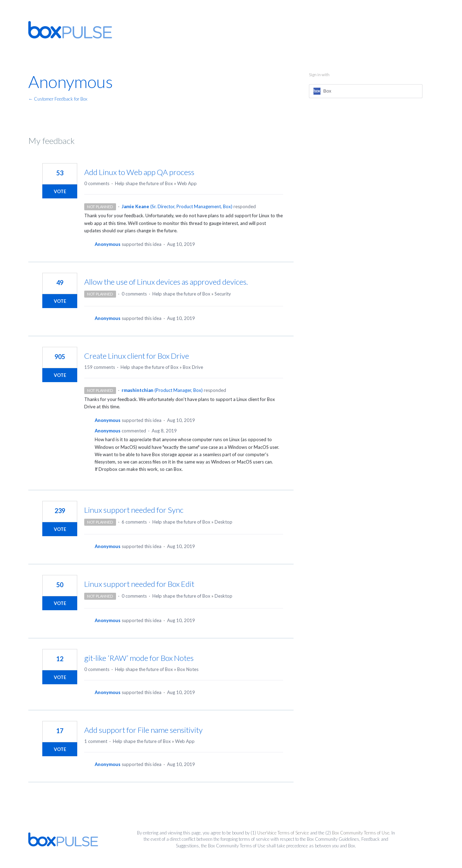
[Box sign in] (366, 91)
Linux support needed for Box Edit (139, 584)
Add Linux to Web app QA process (139, 172)
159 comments (100, 367)
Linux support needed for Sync (134, 510)
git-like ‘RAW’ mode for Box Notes (139, 658)
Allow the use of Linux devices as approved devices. (166, 282)
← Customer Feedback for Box (58, 99)
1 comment (96, 741)
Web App (187, 183)
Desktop (223, 522)
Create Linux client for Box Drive (137, 356)
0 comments (97, 183)
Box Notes (188, 669)
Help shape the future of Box (144, 183)
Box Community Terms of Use (361, 833)
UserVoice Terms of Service (283, 833)
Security (223, 294)
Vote (60, 191)
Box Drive (193, 367)
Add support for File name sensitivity (143, 730)
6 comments (134, 522)
